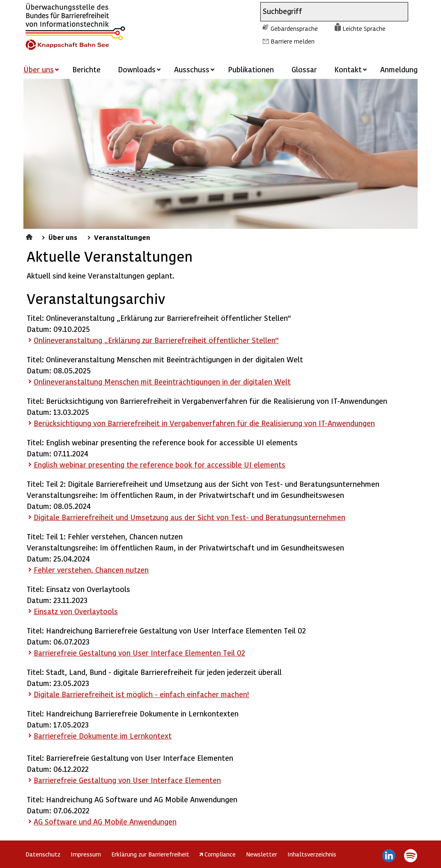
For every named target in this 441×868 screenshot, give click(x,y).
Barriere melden (293, 41)
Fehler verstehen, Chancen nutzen (91, 570)
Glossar (304, 69)
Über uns (63, 237)
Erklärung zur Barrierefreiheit (150, 854)
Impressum (86, 854)
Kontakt (348, 69)
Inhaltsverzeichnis (312, 854)
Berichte (86, 69)
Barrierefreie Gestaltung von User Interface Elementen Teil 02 (139, 653)
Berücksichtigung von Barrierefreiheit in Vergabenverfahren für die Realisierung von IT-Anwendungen (204, 423)
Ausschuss (192, 69)
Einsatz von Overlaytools (76, 611)
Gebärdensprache (294, 28)
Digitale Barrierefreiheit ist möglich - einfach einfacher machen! (141, 694)
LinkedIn (389, 856)
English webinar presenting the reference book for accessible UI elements (160, 464)
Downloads (137, 69)
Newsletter (262, 854)
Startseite (30, 236)
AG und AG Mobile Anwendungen (105, 821)
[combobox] (327, 12)
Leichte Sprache (364, 28)
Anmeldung (399, 69)
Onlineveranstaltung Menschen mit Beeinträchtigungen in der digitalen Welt (162, 381)
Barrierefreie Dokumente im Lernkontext (103, 736)
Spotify (410, 856)
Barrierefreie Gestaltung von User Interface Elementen (127, 780)
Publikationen (251, 69)
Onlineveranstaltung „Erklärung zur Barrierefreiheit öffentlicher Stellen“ (156, 340)
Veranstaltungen (122, 237)
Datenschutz (43, 854)
